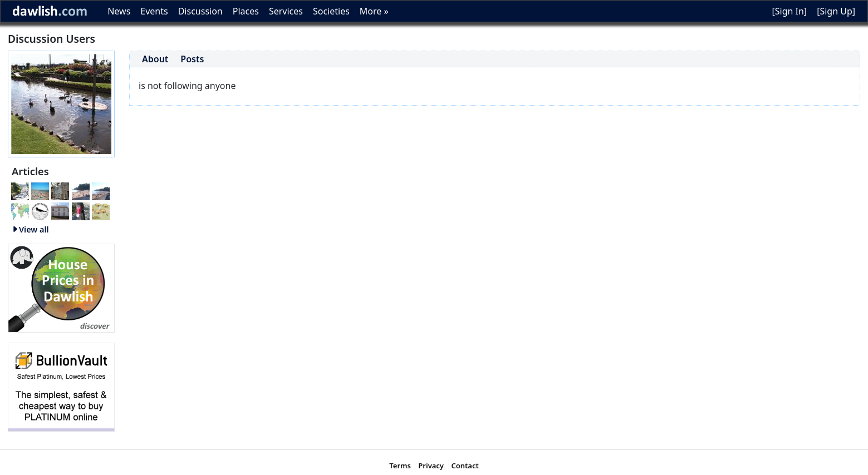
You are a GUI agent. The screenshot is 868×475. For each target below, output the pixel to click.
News (119, 11)
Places (246, 11)
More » (374, 11)
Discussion (200, 11)
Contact (465, 466)
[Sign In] (789, 11)
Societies (331, 11)
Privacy (431, 466)
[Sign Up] (836, 11)
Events (154, 11)
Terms (400, 466)
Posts (192, 59)
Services (286, 11)
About (155, 59)
